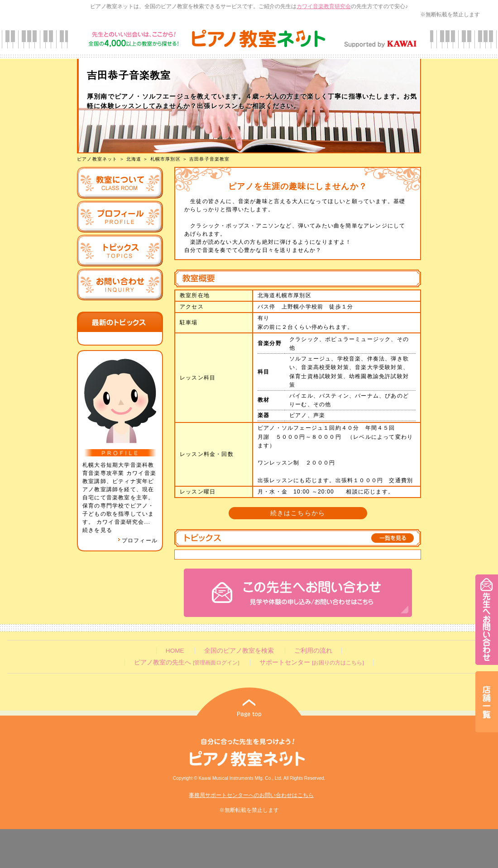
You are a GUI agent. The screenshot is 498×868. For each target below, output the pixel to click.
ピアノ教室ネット (97, 159)
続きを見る (97, 530)
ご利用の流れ (313, 651)
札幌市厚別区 (165, 159)
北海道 (134, 159)
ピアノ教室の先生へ (187, 662)
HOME (175, 651)
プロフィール (138, 541)
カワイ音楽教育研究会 (324, 6)
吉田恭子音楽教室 (210, 159)
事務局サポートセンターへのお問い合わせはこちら (251, 795)
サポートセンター (311, 662)
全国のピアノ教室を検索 (239, 651)
